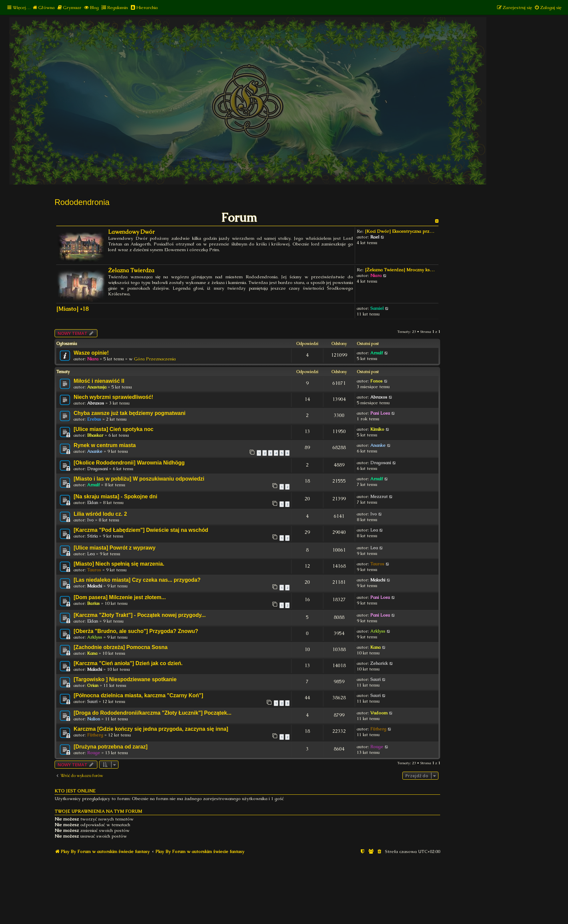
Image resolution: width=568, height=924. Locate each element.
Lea (374, 530)
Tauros (94, 570)
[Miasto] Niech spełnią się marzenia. (119, 564)
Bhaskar (95, 435)
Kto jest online (75, 791)
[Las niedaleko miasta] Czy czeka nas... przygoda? (137, 580)
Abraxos (96, 403)
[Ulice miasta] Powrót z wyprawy (115, 548)
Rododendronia (82, 202)
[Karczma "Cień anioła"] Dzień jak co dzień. (128, 663)
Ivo (90, 520)
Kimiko (377, 429)
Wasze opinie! (91, 353)
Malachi (95, 586)
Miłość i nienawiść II (99, 381)
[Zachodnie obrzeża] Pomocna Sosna (121, 647)
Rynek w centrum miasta (105, 445)
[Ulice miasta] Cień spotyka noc (113, 429)
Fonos (376, 381)
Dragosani (97, 469)
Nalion (94, 719)
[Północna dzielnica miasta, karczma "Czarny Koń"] (138, 695)
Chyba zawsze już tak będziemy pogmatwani (130, 413)
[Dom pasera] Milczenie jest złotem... (120, 597)
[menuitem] (43, 8)
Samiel (377, 308)
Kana (92, 653)
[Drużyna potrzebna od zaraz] (111, 747)
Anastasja (97, 387)
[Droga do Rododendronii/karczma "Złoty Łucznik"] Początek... (152, 713)
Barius (93, 603)
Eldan (93, 503)
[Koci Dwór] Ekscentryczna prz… (399, 231)
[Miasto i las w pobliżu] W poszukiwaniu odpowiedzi (139, 479)
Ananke (95, 451)
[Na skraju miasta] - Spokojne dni (115, 496)
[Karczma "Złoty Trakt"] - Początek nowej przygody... (140, 615)
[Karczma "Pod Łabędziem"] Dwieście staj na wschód (141, 530)
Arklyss (95, 637)
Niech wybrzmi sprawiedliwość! (113, 397)
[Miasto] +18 (72, 309)
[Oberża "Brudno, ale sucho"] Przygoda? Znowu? (136, 631)
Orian (93, 685)
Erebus (94, 419)
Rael (375, 237)
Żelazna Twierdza (131, 270)
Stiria (92, 536)
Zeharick (379, 663)
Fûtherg (95, 735)
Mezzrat (379, 496)
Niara (376, 275)
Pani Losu (380, 413)
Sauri (375, 679)
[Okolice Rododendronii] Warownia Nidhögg (129, 463)
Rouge (94, 753)
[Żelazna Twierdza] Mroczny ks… (400, 270)
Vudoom (379, 713)
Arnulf (377, 353)
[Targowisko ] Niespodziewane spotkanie (125, 679)
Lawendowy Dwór (131, 232)
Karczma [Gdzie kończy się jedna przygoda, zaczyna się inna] (151, 729)
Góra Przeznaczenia (155, 359)
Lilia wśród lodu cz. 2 (100, 514)
